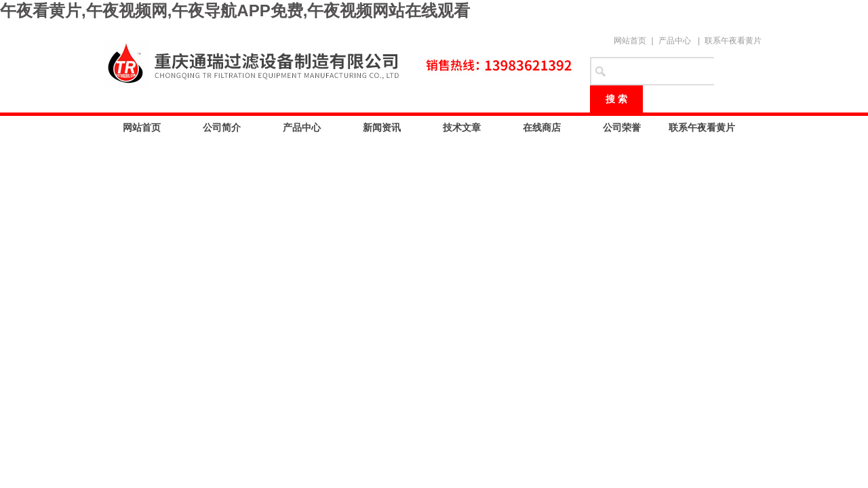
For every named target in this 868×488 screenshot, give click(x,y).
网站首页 (630, 41)
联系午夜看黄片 (733, 41)
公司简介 (222, 127)
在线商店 (542, 127)
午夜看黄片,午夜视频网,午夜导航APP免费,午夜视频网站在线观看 (235, 11)
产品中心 (675, 41)
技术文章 (462, 127)
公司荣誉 (622, 127)
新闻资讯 (382, 127)
